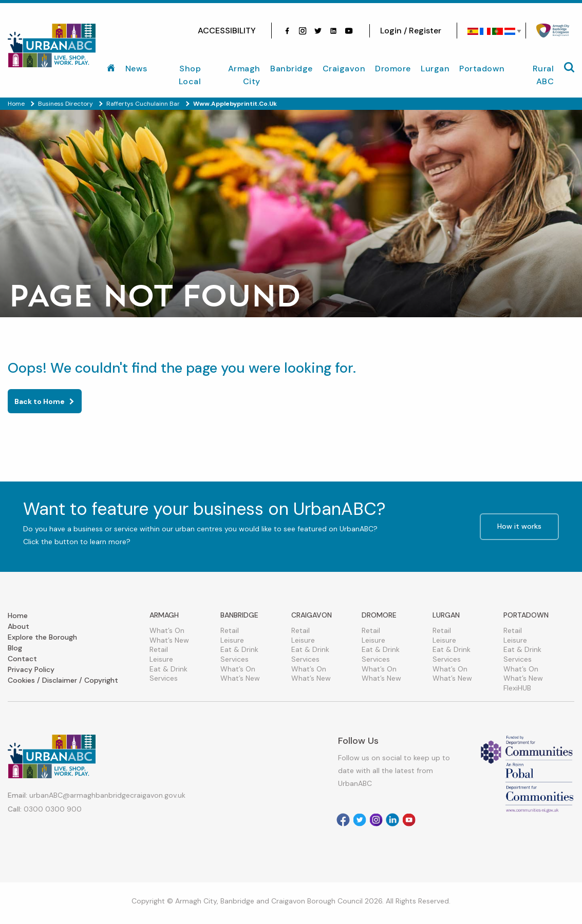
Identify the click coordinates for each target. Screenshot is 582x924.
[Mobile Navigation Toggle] (569, 67)
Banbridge (292, 69)
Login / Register (411, 31)
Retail (159, 649)
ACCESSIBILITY (227, 31)
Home (18, 615)
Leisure (161, 659)
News (136, 69)
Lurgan (435, 69)
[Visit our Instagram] (303, 31)
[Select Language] (491, 32)
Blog (15, 648)
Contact (22, 659)
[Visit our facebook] (287, 31)
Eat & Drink (168, 669)
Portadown (482, 69)
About (18, 626)
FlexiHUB (517, 688)
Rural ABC (543, 75)
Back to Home (40, 401)
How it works (519, 526)
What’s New (169, 640)
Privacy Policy (31, 669)
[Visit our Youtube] (349, 31)
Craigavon (344, 69)
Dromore (393, 69)
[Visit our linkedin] (333, 31)
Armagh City (244, 75)
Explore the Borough (42, 637)
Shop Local (190, 75)
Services (164, 678)
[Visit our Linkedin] (392, 820)
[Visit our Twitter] (318, 31)
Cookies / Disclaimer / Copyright (63, 680)
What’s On (167, 630)
